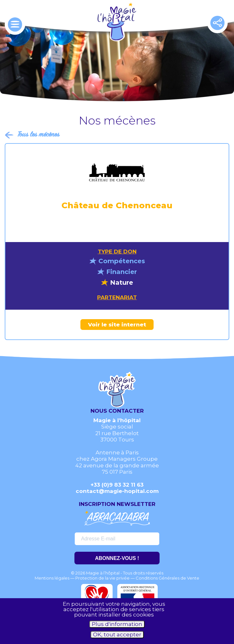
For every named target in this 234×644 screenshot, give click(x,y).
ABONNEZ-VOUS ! (117, 558)
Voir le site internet (117, 325)
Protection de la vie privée (102, 578)
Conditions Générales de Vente (167, 578)
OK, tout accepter (117, 635)
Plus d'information (117, 624)
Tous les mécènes (38, 135)
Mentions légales (52, 578)
